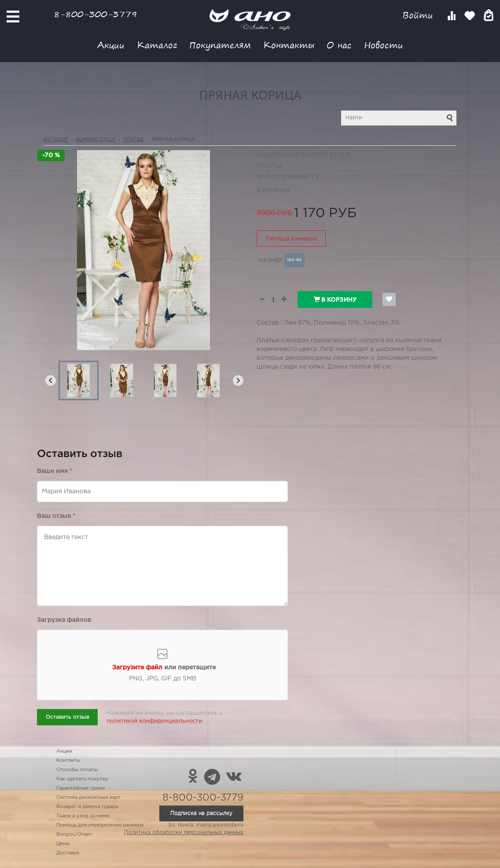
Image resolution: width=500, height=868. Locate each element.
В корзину (335, 299)
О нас (339, 45)
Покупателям (220, 45)
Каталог (157, 45)
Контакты (289, 45)
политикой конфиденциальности (154, 721)
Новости (384, 45)
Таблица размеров (291, 239)
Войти (419, 15)
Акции (111, 45)
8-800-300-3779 (96, 14)
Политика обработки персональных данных (184, 833)
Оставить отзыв (68, 717)
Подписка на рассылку (201, 813)
